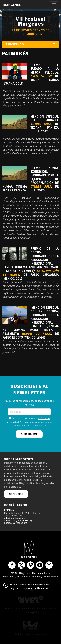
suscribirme (29, 434)
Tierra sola (41, 124)
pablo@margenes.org (16, 523)
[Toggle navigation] (54, 5)
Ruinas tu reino (36, 334)
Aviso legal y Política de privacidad (22, 577)
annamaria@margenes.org (18, 520)
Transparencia (51, 577)
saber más (16, 494)
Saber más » (44, 588)
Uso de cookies (40, 573)
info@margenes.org (15, 518)
